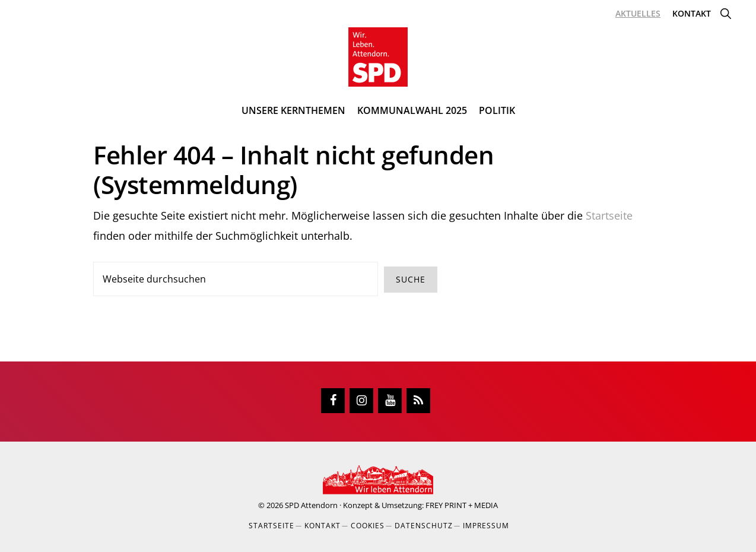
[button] (725, 14)
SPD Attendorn (311, 505)
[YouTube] (390, 401)
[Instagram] (361, 401)
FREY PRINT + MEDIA (462, 505)
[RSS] (418, 401)
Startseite (609, 215)
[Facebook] (333, 401)
